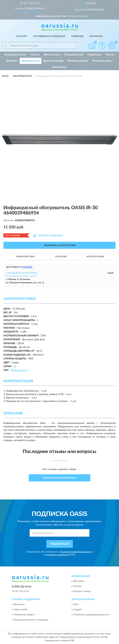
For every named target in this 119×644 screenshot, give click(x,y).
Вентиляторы (52, 55)
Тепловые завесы (102, 61)
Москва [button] (27, 267)
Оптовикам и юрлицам (49, 36)
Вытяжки (12, 61)
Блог (76, 604)
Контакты (96, 36)
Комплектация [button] (95, 257)
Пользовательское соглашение (31, 620)
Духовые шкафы (53, 61)
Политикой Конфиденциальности (76, 552)
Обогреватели (31, 61)
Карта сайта (21, 610)
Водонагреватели (15, 55)
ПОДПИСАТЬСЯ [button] (60, 544)
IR (15, 366)
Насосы (35, 55)
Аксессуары (60, 67)
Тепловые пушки (78, 61)
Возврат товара (82, 592)
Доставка (79, 581)
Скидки (78, 610)
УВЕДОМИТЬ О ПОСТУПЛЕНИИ (60, 245)
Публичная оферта (24, 615)
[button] (30, 11)
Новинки (77, 36)
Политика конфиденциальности (91, 615)
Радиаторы (94, 55)
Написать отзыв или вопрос (59, 478)
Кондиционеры (74, 55)
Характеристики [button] (25, 257)
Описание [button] (61, 257)
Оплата (78, 586)
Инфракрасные (19, 370)
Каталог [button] (22, 36)
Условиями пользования (57, 555)
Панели (110, 55)
